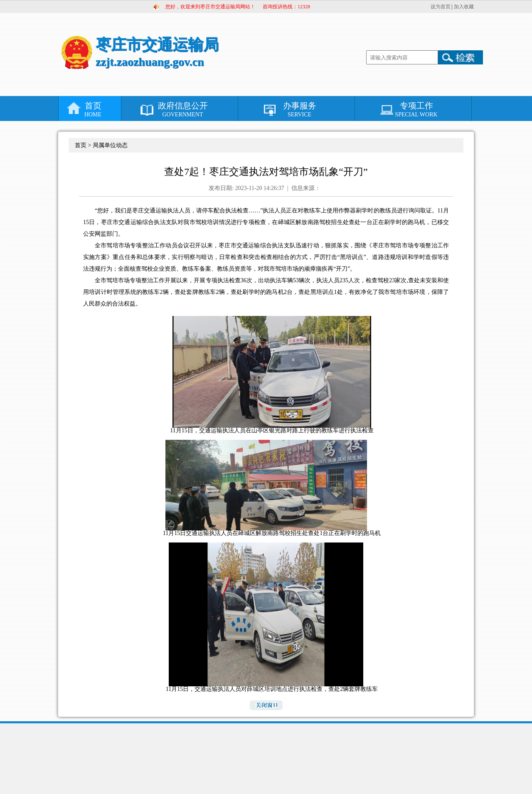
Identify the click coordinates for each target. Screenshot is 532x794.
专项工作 (416, 110)
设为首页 (441, 7)
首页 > (84, 145)
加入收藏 (464, 7)
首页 (93, 110)
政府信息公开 (183, 110)
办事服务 (299, 110)
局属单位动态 (110, 145)
